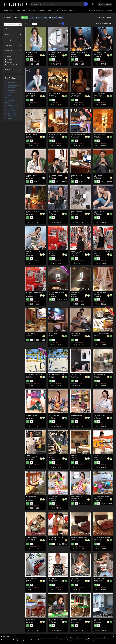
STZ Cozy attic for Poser (56, 293)
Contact (73, 10)
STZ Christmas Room (33, 211)
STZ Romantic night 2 (33, 537)
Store (38, 17)
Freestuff (53, 17)
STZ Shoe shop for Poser (56, 252)
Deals (57, 10)
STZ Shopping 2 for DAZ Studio (103, 252)
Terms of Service (60, 640)
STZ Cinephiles (9, 100)
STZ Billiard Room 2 (77, 619)
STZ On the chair (32, 53)
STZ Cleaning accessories (102, 497)
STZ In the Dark (76, 93)
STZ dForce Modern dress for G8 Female (39, 252)
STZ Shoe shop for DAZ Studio (14, 105)
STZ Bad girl (75, 578)
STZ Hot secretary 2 (11, 116)
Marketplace (9, 10)
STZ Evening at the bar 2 (79, 134)
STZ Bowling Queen (55, 415)
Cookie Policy (77, 640)
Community (42, 10)
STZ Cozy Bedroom (32, 134)
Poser (64, 10)
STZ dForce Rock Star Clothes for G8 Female (85, 53)
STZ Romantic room (11, 113)
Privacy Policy (90, 640)
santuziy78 (31, 56)
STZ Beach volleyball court (57, 374)
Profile (32, 17)
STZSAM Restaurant (55, 456)
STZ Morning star (99, 456)
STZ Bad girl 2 (53, 578)
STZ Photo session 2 (100, 93)
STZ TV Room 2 (10, 103)
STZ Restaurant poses (33, 456)
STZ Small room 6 (99, 374)
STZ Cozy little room (55, 134)
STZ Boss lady (9, 108)
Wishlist (60, 17)
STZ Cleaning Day (77, 497)
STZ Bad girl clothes (100, 578)
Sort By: (104, 24)
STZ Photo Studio (10, 83)
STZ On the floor (99, 211)
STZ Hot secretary (99, 415)
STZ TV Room (98, 619)
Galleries (31, 10)
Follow (25, 17)
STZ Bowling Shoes (32, 415)
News (50, 10)
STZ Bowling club (77, 415)
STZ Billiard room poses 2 (57, 619)
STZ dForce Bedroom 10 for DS (103, 537)
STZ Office (8, 95)
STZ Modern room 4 (55, 53)
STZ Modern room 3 (11, 93)
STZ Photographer (10, 88)
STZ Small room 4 (32, 578)
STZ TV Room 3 (31, 333)
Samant (58, 459)
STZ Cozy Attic (76, 293)
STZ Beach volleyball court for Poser (37, 374)
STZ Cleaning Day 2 (55, 497)
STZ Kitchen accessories (12, 85)
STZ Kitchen (9, 118)
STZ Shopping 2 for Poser (79, 252)
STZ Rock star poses (100, 53)
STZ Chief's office (10, 90)
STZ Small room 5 (32, 497)
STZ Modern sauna (100, 134)
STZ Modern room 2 (32, 619)
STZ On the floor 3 (32, 93)
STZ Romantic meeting (56, 537)
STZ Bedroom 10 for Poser (79, 537)
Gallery (45, 17)
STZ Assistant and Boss (12, 98)
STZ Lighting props (10, 111)
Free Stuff (21, 10)
